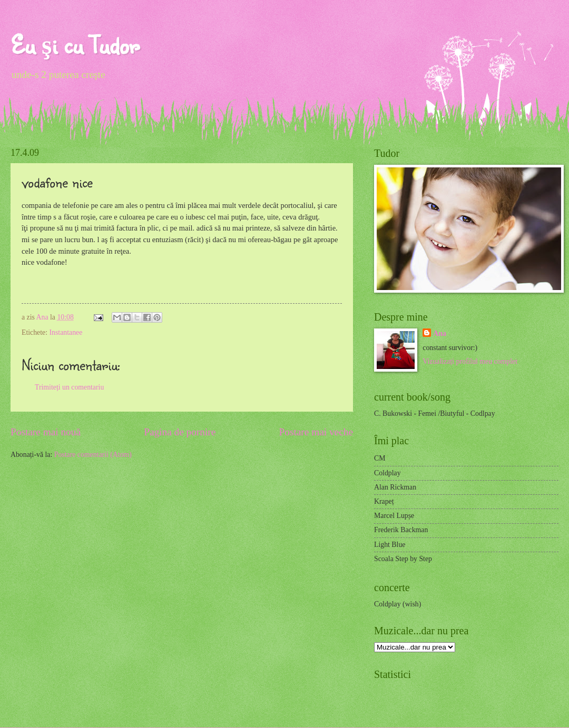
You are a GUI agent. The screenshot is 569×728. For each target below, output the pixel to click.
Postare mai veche (316, 432)
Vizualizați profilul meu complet (470, 361)
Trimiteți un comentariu (69, 387)
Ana (43, 317)
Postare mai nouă (46, 432)
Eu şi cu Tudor (75, 44)
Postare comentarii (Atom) (93, 455)
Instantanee (66, 332)
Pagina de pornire (180, 432)
